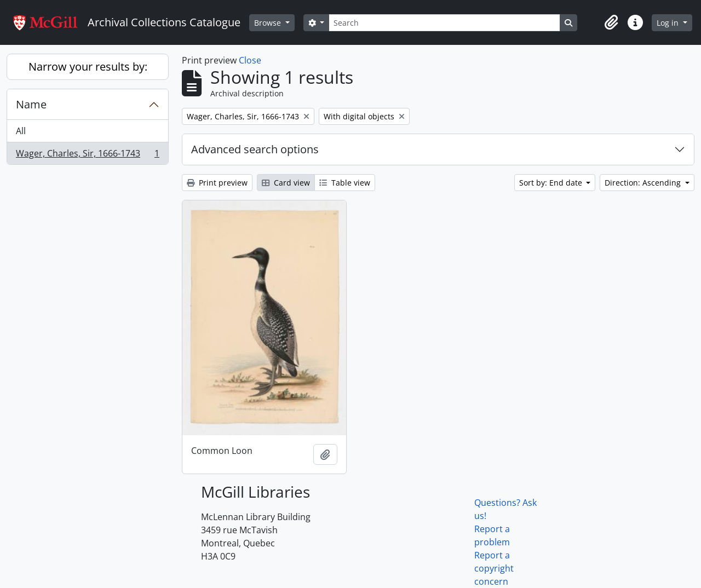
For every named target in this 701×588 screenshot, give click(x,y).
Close (250, 60)
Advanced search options (255, 149)
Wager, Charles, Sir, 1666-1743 (87, 155)
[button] (611, 22)
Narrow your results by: (88, 67)
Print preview (217, 183)
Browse (269, 23)
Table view (345, 183)
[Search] (444, 23)
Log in (669, 23)
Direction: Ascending (644, 183)
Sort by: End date (552, 183)
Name (31, 104)
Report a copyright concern (494, 568)
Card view (286, 183)
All (21, 131)
